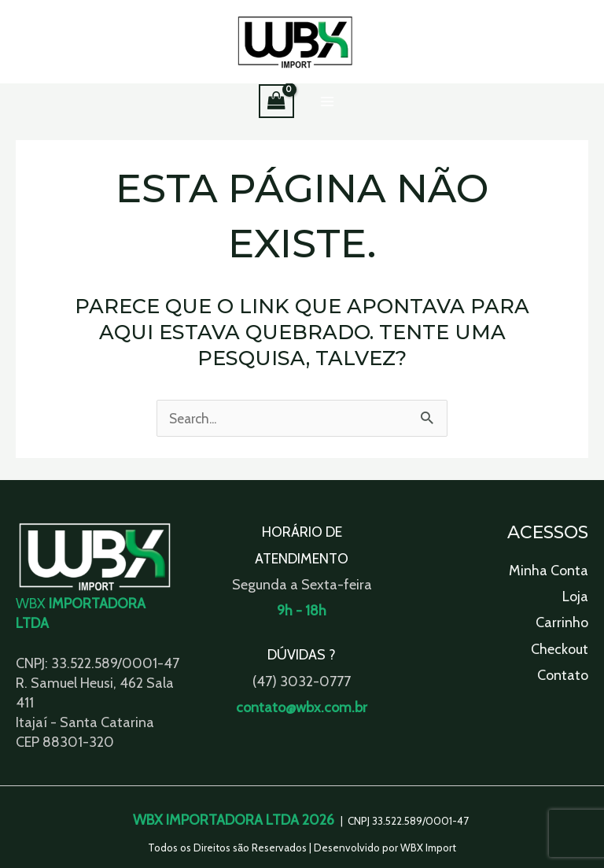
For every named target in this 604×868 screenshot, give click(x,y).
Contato (563, 676)
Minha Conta (549, 571)
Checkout (560, 649)
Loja (575, 597)
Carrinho (562, 623)
